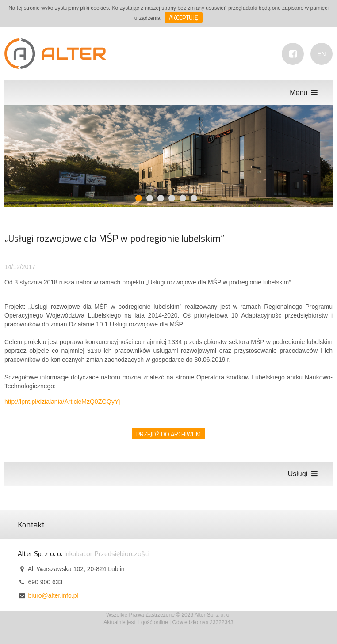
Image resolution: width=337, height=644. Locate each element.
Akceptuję (184, 17)
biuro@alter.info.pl (53, 595)
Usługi (304, 474)
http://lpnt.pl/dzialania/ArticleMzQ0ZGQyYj (62, 402)
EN (321, 54)
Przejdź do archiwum (168, 434)
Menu (304, 93)
